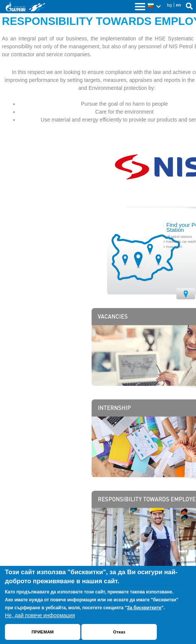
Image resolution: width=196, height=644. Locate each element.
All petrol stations (179, 237)
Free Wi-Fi (174, 247)
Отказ (119, 632)
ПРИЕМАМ (43, 632)
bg (169, 5)
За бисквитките (144, 608)
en (178, 5)
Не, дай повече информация (40, 615)
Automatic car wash (181, 242)
